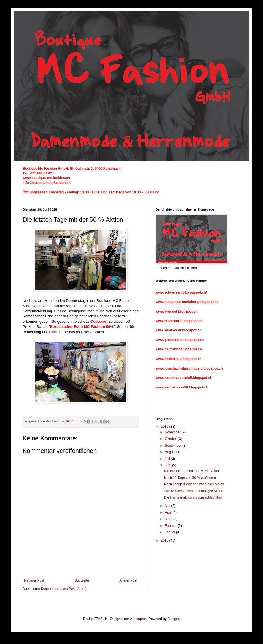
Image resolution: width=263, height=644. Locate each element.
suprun (142, 619)
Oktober (171, 439)
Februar (171, 526)
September (174, 446)
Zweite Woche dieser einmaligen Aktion (194, 491)
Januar (171, 532)
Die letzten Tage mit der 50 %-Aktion (191, 471)
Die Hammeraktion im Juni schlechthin (193, 497)
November (173, 432)
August (171, 452)
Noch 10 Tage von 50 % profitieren (190, 478)
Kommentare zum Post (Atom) (64, 589)
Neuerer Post (34, 580)
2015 (165, 540)
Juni (168, 465)
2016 (165, 427)
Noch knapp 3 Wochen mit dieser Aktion (194, 484)
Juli (168, 459)
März (169, 519)
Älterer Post (128, 580)
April (169, 512)
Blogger (173, 619)
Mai (168, 506)
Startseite (82, 580)
